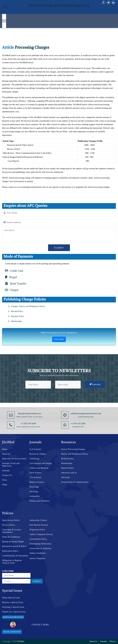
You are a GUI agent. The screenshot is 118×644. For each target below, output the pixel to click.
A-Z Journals (35, 449)
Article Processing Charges (73, 449)
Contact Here (29, 625)
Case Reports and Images (41, 463)
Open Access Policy (11, 520)
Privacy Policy (9, 525)
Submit (59, 248)
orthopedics (35, 496)
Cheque (12, 290)
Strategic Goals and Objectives (11, 465)
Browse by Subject (38, 454)
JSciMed (21, 641)
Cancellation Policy (38, 539)
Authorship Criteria (38, 520)
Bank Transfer (16, 284)
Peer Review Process (39, 525)
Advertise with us (69, 473)
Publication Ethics (10, 551)
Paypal (11, 277)
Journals (6, 471)
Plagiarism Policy (37, 530)
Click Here (59, 339)
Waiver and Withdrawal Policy (75, 454)
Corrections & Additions (40, 548)
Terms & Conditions (11, 537)
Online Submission (12, 632)
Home (5, 449)
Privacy (113, 641)
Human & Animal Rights (13, 542)
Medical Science (37, 482)
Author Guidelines (38, 553)
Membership (15, 321)
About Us (6, 454)
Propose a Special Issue (13, 602)
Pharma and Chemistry (40, 501)
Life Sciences (36, 477)
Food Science (35, 473)
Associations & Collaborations (75, 482)
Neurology (34, 487)
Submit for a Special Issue (14, 612)
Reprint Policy (68, 468)
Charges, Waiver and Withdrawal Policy (26, 306)
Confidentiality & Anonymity (15, 556)
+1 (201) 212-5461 (78, 424)
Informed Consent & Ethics (14, 546)
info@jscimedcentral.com (29, 414)
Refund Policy (16, 311)
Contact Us (7, 475)
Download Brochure (13, 617)
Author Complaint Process (41, 534)
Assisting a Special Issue (13, 607)
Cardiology (34, 459)
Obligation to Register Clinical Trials (12, 562)
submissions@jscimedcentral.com (86, 414)
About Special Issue (11, 598)
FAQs (5, 485)
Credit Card (14, 271)
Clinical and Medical (39, 468)
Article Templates (37, 558)
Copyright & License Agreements (11, 531)
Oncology (34, 492)
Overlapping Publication (40, 544)
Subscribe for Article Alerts (14, 459)
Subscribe (95, 384)
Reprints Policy (16, 316)
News (5, 480)
